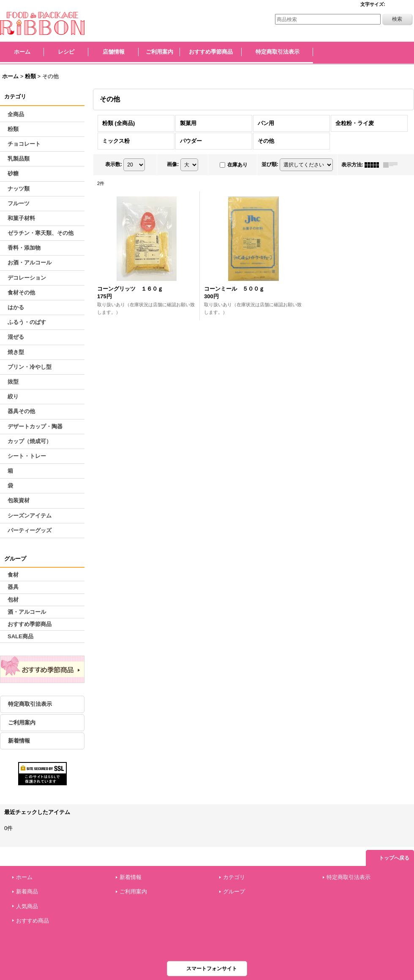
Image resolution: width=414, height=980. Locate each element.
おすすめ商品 (33, 921)
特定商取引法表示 (30, 704)
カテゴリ (234, 877)
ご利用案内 (22, 723)
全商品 (16, 114)
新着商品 (27, 892)
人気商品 (27, 906)
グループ (234, 892)
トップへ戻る (394, 858)
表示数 (114, 164)
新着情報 (19, 741)
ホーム (24, 877)
